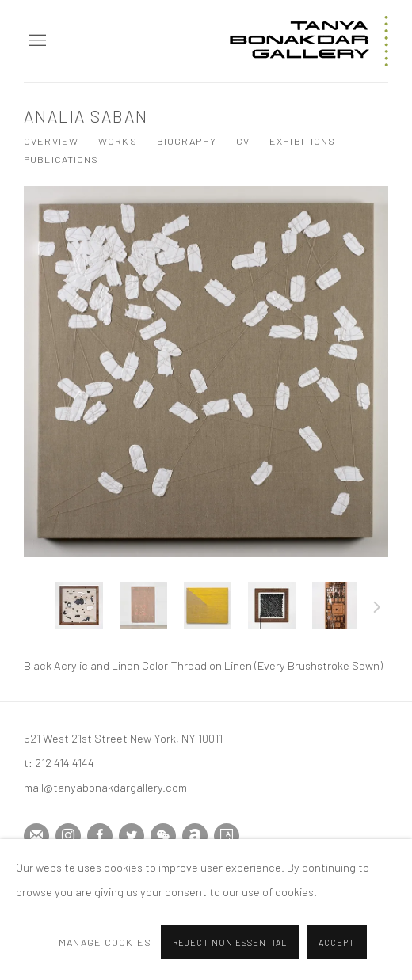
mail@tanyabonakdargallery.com (105, 787)
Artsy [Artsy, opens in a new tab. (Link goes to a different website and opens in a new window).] (227, 836)
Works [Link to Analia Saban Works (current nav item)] (118, 141)
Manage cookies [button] (105, 951)
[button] (79, 606)
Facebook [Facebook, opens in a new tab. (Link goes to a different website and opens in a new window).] (100, 836)
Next (377, 610)
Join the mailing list (36, 836)
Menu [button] (36, 41)
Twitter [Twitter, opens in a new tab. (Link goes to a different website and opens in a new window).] (132, 836)
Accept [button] (337, 952)
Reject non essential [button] (230, 952)
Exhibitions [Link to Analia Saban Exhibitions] (302, 141)
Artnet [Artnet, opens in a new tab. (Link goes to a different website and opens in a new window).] (195, 836)
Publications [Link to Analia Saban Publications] (61, 159)
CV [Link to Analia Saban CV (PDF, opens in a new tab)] (243, 141)
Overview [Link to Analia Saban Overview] (51, 141)
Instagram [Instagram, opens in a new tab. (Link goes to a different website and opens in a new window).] (68, 836)
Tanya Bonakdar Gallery (309, 41)
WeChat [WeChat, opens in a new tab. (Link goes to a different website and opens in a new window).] (163, 836)
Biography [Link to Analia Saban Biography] (187, 141)
